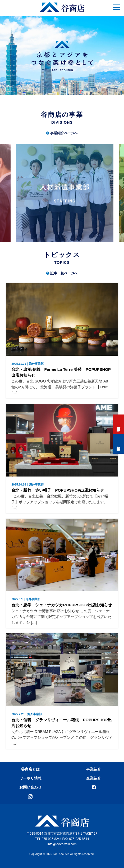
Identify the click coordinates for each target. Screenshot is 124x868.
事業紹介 (94, 769)
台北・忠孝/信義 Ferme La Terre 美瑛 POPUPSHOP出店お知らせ (62, 370)
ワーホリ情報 (30, 778)
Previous (5, 195)
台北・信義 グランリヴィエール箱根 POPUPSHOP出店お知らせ (62, 720)
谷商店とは (30, 769)
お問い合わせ (30, 787)
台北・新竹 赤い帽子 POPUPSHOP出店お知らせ (62, 488)
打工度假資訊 (118, 424)
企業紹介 (94, 778)
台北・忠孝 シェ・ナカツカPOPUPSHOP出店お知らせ (62, 602)
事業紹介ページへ (64, 133)
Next (117, 195)
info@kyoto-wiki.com (62, 844)
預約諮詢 (118, 444)
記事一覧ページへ (64, 273)
